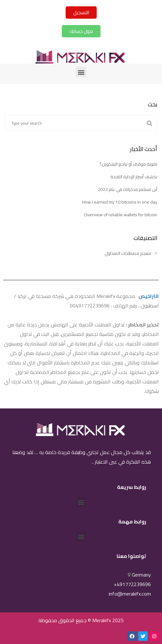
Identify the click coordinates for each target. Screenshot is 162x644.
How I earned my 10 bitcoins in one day (120, 202)
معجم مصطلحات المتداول (128, 253)
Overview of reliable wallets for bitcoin (121, 215)
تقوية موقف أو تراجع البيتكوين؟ (128, 164)
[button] (81, 13)
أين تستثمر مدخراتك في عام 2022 (127, 189)
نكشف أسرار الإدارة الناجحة (134, 177)
